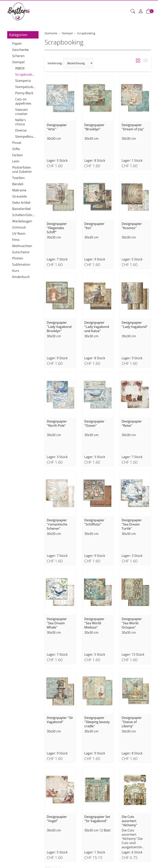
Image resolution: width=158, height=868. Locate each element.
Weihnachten (22, 246)
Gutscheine (21, 252)
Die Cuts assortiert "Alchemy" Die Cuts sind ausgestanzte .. (133, 839)
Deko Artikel (21, 203)
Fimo (16, 240)
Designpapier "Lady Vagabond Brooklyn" (59, 327)
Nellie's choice (21, 122)
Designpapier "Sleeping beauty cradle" (97, 722)
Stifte (16, 149)
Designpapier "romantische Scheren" (57, 524)
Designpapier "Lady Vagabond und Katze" (97, 327)
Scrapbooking (64, 42)
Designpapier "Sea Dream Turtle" (132, 524)
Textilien (18, 178)
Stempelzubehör (26, 87)
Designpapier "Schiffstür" (94, 522)
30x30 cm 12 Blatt (97, 830)
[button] (133, 11)
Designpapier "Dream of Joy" (133, 127)
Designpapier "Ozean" (94, 424)
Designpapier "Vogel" (57, 819)
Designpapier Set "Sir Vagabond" (97, 819)
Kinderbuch (21, 277)
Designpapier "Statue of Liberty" (132, 722)
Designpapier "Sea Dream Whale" (57, 623)
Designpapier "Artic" (57, 127)
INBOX (20, 68)
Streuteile (19, 196)
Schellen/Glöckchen (24, 215)
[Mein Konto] (141, 11)
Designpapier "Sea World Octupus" (132, 623)
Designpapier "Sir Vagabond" (60, 720)
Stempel (18, 62)
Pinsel (17, 143)
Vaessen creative (21, 112)
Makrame (19, 190)
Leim (16, 161)
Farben (17, 155)
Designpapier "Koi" (94, 226)
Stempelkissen (26, 137)
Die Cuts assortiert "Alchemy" (129, 821)
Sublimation (21, 264)
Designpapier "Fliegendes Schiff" (57, 228)
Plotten (18, 258)
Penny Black (24, 93)
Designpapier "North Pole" (57, 424)
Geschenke (20, 50)
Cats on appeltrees (23, 101)
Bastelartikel (21, 209)
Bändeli (18, 184)
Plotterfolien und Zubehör (22, 170)
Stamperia (23, 81)
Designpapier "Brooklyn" (94, 127)
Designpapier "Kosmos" (132, 226)
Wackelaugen (22, 221)
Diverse (21, 130)
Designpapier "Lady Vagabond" (135, 325)
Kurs (16, 271)
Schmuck (19, 227)
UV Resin (19, 234)
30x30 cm (54, 139)
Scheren (18, 56)
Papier (17, 44)
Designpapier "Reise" (132, 424)
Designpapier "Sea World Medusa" (94, 623)
